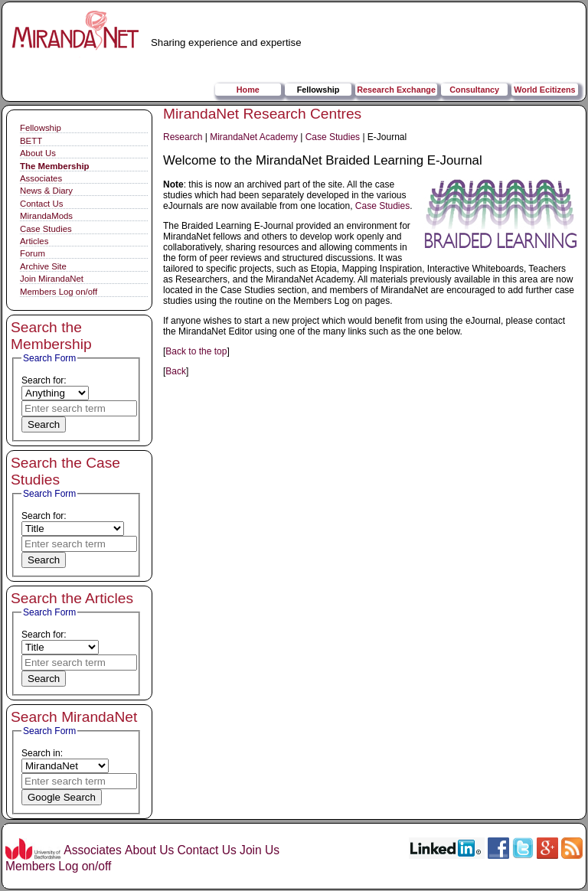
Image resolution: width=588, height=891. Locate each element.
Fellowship (318, 90)
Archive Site (43, 266)
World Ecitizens (544, 90)
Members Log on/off (59, 292)
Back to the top (196, 351)
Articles (34, 241)
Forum (33, 253)
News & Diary (46, 191)
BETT (31, 141)
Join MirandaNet (52, 279)
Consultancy (474, 90)
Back (176, 371)
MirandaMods (46, 216)
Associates (41, 178)
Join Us (260, 850)
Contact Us (41, 204)
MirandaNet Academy (254, 137)
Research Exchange (396, 90)
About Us (38, 153)
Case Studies (46, 229)
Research (183, 137)
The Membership (55, 166)
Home (248, 90)
